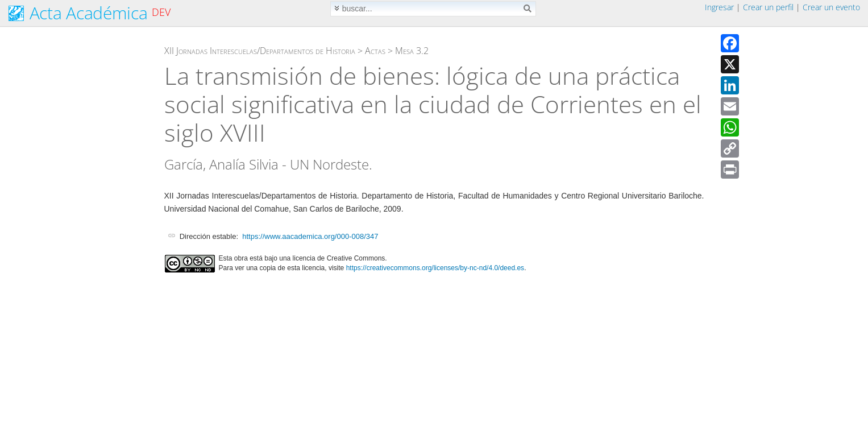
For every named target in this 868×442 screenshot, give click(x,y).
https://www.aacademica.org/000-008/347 (310, 236)
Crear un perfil (768, 7)
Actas (375, 51)
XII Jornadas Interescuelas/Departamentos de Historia (260, 51)
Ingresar (719, 7)
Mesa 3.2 (412, 51)
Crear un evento (831, 7)
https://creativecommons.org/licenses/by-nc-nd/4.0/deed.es (435, 268)
